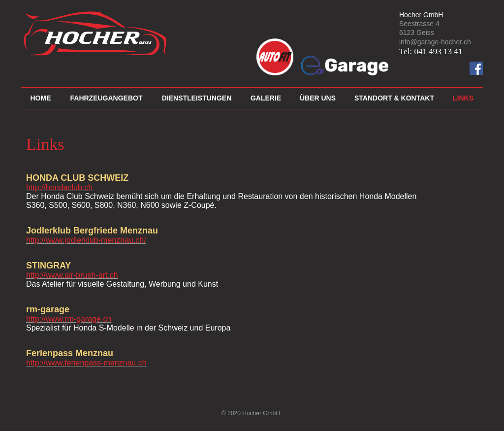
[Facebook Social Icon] (476, 68)
